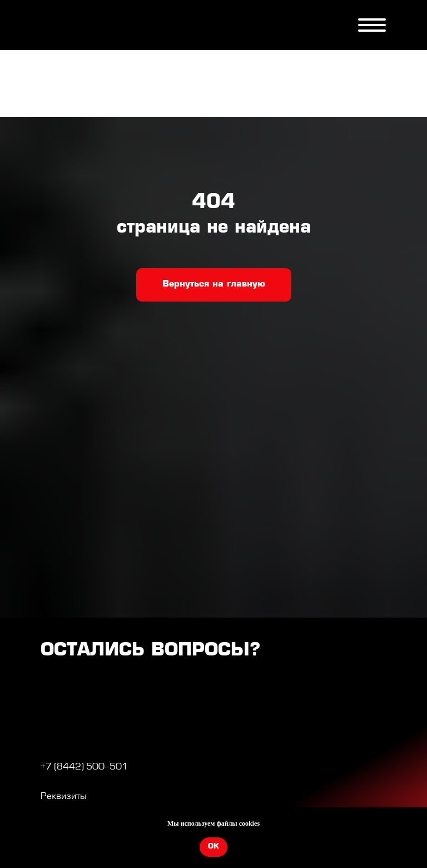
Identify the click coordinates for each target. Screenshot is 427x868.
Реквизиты (64, 797)
